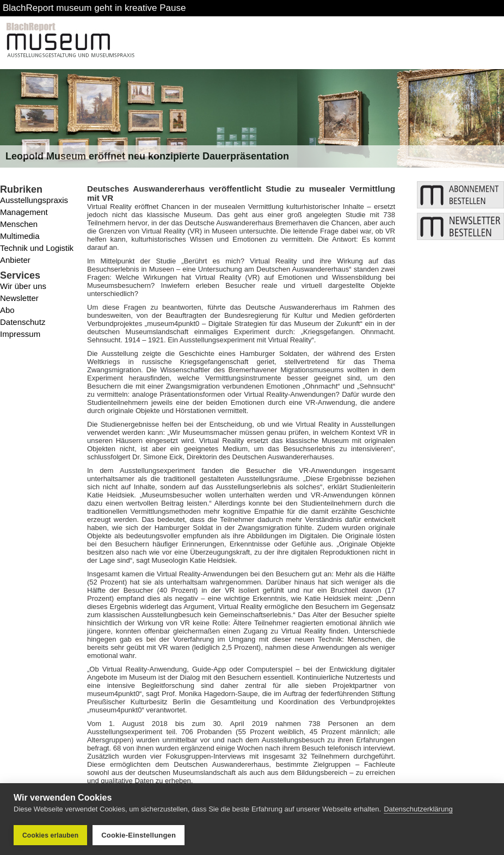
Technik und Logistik (37, 248)
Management (24, 212)
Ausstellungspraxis (34, 200)
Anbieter (15, 260)
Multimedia (20, 236)
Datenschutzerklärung (418, 809)
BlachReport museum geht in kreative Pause (94, 8)
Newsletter (19, 298)
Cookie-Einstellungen (139, 835)
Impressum (20, 334)
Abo (7, 310)
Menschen (19, 224)
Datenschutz (23, 322)
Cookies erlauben (50, 835)
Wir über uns (23, 286)
